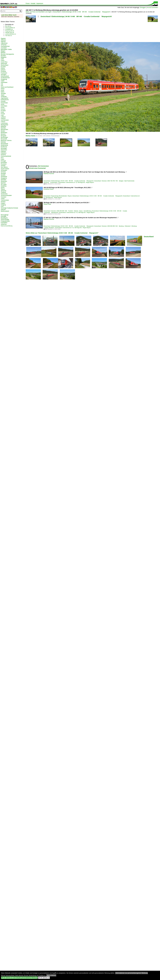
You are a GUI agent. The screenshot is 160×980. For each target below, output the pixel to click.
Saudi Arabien (5, 169)
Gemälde (4, 216)
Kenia (3, 104)
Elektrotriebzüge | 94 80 (69, 12)
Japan (3, 95)
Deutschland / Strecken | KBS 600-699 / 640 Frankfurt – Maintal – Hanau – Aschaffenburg (67, 211)
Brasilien (3, 56)
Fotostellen (4, 223)
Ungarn (3, 203)
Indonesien (4, 82)
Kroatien (3, 111)
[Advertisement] (34, 30)
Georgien (4, 75)
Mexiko (3, 131)
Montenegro (4, 137)
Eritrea (3, 68)
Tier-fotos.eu (9, 36)
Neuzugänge (5, 215)
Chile (2, 59)
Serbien (3, 175)
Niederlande (4, 145)
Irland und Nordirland (7, 87)
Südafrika (4, 186)
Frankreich (4, 73)
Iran (2, 86)
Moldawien (4, 133)
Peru (2, 158)
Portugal (3, 161)
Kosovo (3, 109)
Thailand (3, 192)
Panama (3, 155)
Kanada (3, 101)
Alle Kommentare (43, 166)
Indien (3, 81)
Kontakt (33, 3)
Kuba (2, 112)
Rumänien (4, 162)
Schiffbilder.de (9, 29)
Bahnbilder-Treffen (6, 49)
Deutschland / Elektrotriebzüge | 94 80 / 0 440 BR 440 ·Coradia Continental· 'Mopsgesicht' (76, 16)
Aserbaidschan (5, 46)
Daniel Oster (47, 204)
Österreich (4, 150)
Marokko (3, 128)
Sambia (3, 166)
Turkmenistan (5, 200)
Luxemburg (4, 123)
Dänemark (4, 64)
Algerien (3, 42)
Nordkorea (4, 147)
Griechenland (5, 76)
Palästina (4, 153)
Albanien (3, 40)
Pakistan (3, 151)
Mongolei (4, 136)
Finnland (3, 71)
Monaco (3, 134)
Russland (4, 164)
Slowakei (3, 180)
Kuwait (3, 114)
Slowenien (4, 181)
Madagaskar (4, 125)
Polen (3, 159)
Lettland (3, 117)
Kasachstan (4, 103)
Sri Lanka (4, 184)
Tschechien (4, 194)
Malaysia (3, 126)
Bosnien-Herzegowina (7, 54)
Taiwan (3, 189)
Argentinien (4, 43)
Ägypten (3, 38)
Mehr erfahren (51, 975)
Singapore (4, 178)
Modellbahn (4, 218)
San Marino (4, 167)
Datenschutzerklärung (7, 226)
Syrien (3, 188)
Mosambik (4, 139)
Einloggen (143, 8)
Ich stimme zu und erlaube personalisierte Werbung (19, 978)
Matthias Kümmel (49, 174)
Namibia (3, 142)
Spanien (3, 183)
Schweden (4, 170)
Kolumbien (4, 106)
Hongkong (4, 79)
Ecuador (3, 67)
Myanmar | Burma (6, 140)
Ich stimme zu (44, 978)
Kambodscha (5, 100)
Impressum (40, 3)
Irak (2, 84)
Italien (3, 92)
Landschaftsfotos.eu (11, 34)
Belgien (3, 51)
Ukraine (3, 202)
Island (3, 89)
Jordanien (4, 97)
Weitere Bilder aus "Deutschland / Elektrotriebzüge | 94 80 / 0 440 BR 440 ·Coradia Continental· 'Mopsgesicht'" (62, 233)
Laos (2, 115)
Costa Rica (4, 62)
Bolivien (3, 53)
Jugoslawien (4, 98)
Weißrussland (5, 211)
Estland (3, 70)
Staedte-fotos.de (10, 32)
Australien (4, 48)
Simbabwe (4, 177)
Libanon (3, 119)
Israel (2, 90)
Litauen (3, 122)
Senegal (3, 173)
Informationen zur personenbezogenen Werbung (132, 973)
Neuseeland (4, 144)
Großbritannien (5, 78)
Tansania (3, 191)
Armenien (4, 45)
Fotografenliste (5, 221)
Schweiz (3, 172)
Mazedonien (4, 130)
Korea (3, 108)
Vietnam (3, 210)
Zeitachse (4, 224)
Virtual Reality (5, 220)
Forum (28, 3)
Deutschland (57, 12)
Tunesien (4, 197)
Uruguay (3, 205)
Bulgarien (4, 57)
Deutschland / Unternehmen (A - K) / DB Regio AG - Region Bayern (76, 182)
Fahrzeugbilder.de (10, 28)
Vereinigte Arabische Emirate (9, 208)
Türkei (3, 199)
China (3, 60)
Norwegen (4, 148)
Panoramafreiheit (6, 156)
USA (2, 206)
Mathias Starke (30, 136)
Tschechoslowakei (6, 195)
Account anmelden (152, 8)
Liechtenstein (5, 120)
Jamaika (3, 93)
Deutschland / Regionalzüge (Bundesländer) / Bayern (58, 196)
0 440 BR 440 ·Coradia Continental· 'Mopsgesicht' (94, 12)
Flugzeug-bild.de (10, 31)
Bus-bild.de (8, 26)
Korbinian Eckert (49, 189)
